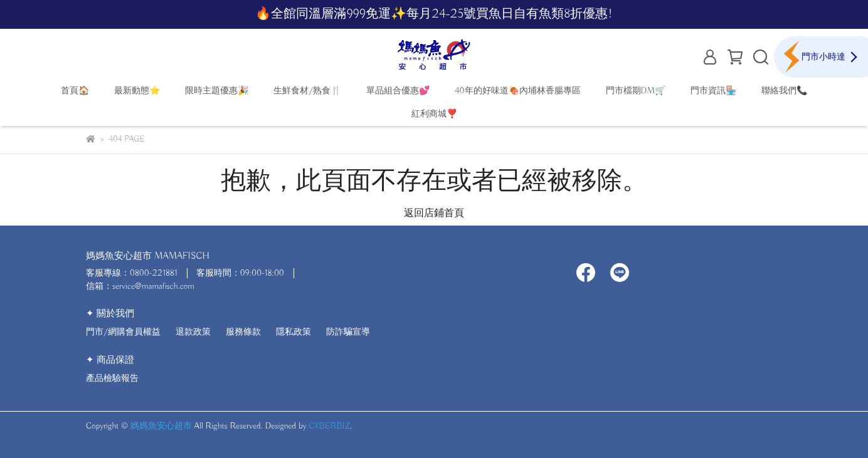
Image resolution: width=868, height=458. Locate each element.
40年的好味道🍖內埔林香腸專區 (518, 91)
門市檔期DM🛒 (636, 91)
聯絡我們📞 (784, 91)
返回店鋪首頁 (434, 214)
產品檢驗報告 (112, 378)
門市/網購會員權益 (123, 332)
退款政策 (193, 332)
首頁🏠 (75, 91)
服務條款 (243, 332)
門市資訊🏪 (713, 91)
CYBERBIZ (329, 426)
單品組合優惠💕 (398, 91)
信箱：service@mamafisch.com (140, 286)
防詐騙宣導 (348, 332)
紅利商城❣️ (434, 114)
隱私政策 (294, 332)
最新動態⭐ (137, 91)
